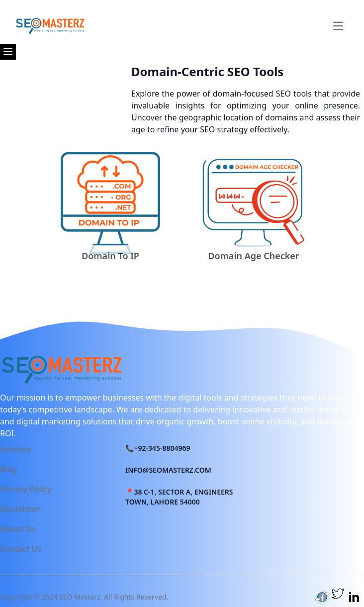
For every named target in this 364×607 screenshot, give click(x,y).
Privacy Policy (26, 489)
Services (15, 449)
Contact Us (21, 549)
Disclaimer (20, 509)
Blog (8, 469)
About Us (17, 529)
